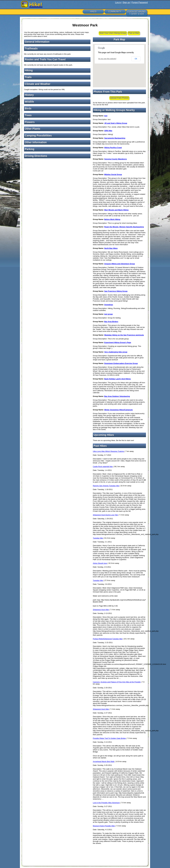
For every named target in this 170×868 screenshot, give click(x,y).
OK (136, 59)
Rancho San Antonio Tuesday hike (106, 486)
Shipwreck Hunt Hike (101, 610)
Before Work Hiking (112, 219)
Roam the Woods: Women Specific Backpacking (124, 227)
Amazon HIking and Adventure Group (119, 264)
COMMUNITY (115, 12)
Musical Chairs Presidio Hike (104, 826)
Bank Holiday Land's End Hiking (117, 379)
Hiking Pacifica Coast (113, 148)
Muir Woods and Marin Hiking (116, 210)
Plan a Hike (134, 33)
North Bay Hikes (111, 248)
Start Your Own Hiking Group (113, 33)
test (106, 116)
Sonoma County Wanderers (116, 159)
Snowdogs (109, 305)
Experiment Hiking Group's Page (118, 342)
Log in (118, 2)
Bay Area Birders (111, 322)
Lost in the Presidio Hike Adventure (106, 803)
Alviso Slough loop (100, 563)
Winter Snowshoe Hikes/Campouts (118, 410)
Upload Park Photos (119, 98)
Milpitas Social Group (113, 174)
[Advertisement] (57, 179)
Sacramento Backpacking (115, 138)
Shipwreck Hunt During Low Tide (105, 515)
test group (109, 314)
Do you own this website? (107, 59)
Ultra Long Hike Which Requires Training (108, 451)
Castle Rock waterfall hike (103, 467)
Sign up (126, 2)
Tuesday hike (98, 538)
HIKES (93, 12)
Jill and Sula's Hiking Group (116, 123)
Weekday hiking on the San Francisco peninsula (124, 335)
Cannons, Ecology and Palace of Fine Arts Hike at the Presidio (117, 682)
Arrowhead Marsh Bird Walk (104, 761)
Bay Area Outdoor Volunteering (117, 396)
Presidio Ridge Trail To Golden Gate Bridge (109, 738)
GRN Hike (108, 131)
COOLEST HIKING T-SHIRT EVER (137, 13)
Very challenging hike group (116, 352)
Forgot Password (140, 2)
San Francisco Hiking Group (116, 291)
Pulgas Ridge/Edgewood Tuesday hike (108, 639)
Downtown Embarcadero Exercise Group (121, 363)
